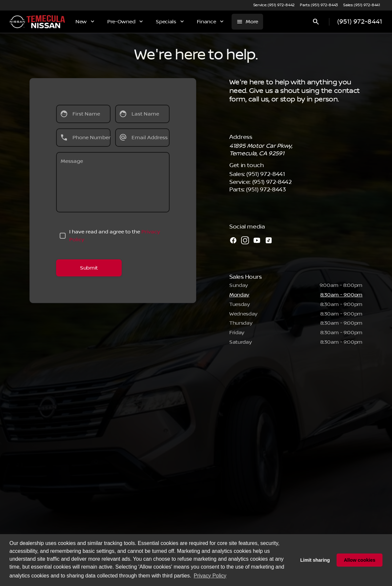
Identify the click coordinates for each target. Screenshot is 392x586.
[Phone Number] (83, 138)
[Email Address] (142, 138)
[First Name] (83, 114)
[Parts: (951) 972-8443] (319, 5)
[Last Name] (142, 114)
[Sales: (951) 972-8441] (362, 5)
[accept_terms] (63, 236)
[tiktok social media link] (269, 240)
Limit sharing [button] (315, 560)
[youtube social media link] (257, 240)
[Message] (113, 182)
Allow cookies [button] (360, 560)
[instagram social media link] (245, 240)
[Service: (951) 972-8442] (274, 5)
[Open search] (316, 22)
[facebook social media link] (233, 240)
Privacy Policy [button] (210, 576)
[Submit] (89, 268)
